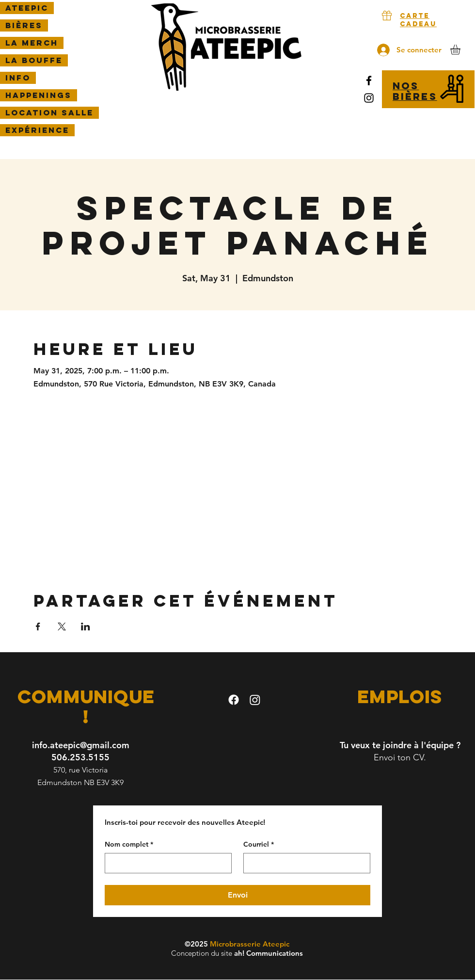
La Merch (32, 43)
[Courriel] (304, 863)
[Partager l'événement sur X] (62, 627)
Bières (24, 25)
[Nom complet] (165, 863)
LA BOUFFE (34, 60)
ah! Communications (269, 953)
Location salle (49, 112)
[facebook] (234, 700)
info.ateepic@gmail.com (81, 745)
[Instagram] (369, 98)
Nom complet (129, 845)
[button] (461, 50)
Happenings (39, 95)
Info (18, 78)
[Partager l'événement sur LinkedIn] (86, 627)
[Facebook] (369, 80)
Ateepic (27, 8)
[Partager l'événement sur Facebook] (38, 627)
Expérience (37, 130)
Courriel (259, 845)
